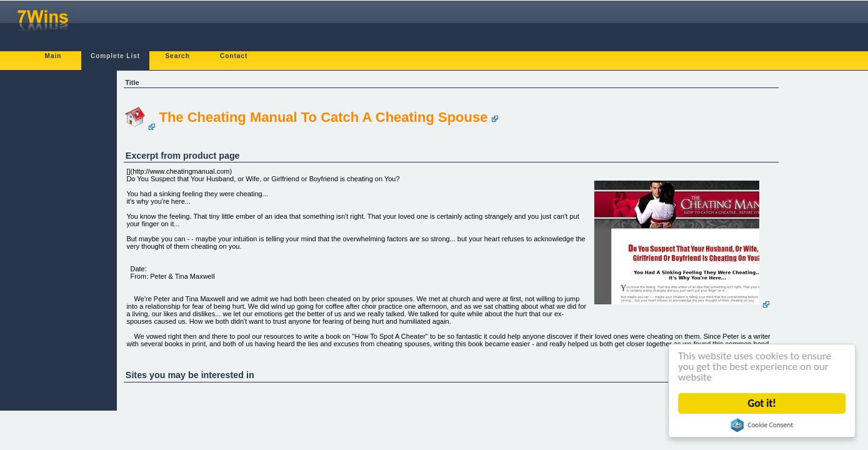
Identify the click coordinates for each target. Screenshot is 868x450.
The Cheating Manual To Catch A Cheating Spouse (323, 117)
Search (177, 56)
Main (53, 56)
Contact (234, 56)
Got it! (762, 403)
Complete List (115, 56)
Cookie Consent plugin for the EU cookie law (762, 425)
